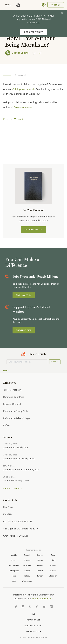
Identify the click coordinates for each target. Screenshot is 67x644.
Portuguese (14, 570)
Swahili (53, 570)
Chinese (40, 555)
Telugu (27, 576)
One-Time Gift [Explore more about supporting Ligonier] (24, 330)
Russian (27, 570)
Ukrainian (53, 576)
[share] (39, 53)
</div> (33, 132)
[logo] (18, 5)
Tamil (14, 576)
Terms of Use (33, 620)
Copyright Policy (34, 626)
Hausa (40, 560)
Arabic (14, 555)
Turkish (40, 576)
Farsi (53, 555)
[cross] (62, 13)
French (14, 560)
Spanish (40, 570)
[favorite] (35, 53)
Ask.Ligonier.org (23, 107)
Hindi (53, 560)
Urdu (14, 581)
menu (8, 5)
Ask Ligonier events (24, 89)
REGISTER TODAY (33, 32)
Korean (40, 565)
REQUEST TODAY (34, 230)
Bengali (27, 555)
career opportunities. (42, 599)
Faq (33, 614)
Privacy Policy (34, 632)
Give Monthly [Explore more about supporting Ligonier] (24, 295)
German (27, 560)
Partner (56, 5)
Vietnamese (27, 581)
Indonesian (14, 565)
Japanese (27, 565)
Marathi (53, 565)
